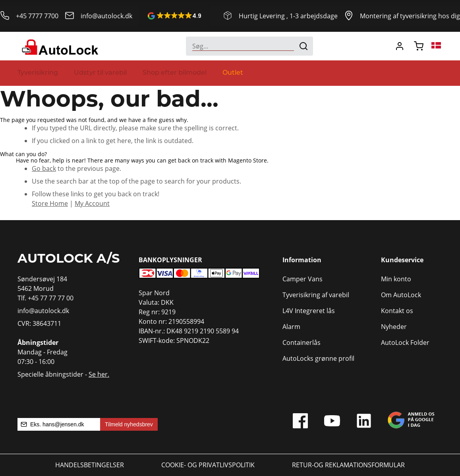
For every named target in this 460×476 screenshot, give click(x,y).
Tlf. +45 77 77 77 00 (45, 298)
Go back (44, 168)
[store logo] (59, 46)
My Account (92, 203)
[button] (174, 16)
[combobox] (249, 46)
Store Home (50, 203)
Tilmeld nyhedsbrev (129, 424)
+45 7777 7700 (37, 16)
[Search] (303, 46)
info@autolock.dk (106, 16)
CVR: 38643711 (39, 323)
